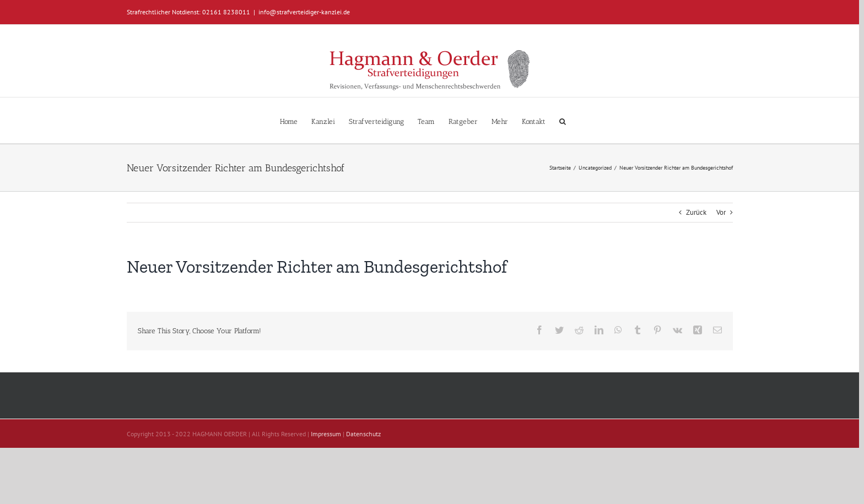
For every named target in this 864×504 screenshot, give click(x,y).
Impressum (326, 434)
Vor (721, 212)
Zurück (696, 212)
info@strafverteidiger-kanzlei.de (304, 12)
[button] (563, 120)
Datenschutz (363, 434)
